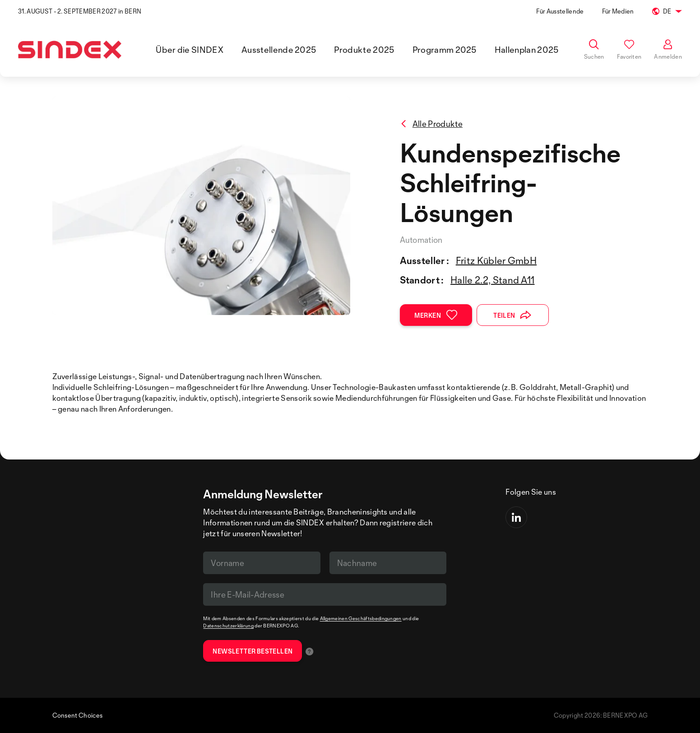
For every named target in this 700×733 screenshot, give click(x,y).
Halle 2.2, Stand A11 (492, 280)
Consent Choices (78, 715)
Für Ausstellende (560, 11)
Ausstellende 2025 (279, 50)
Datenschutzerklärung (228, 626)
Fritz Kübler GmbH (496, 260)
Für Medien (618, 11)
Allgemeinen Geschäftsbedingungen (361, 618)
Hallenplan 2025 (527, 50)
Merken (436, 315)
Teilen (512, 315)
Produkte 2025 (364, 50)
